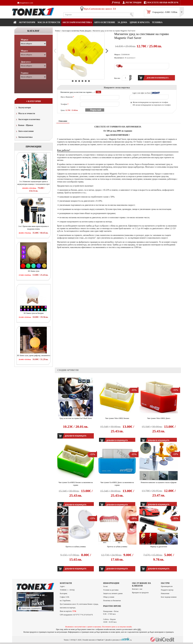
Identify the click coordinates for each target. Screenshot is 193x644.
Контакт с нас (137, 589)
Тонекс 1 (58, 31)
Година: (25, 73)
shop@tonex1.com (25, 3)
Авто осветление (105, 22)
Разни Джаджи (85, 31)
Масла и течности (25, 114)
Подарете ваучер (167, 590)
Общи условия (109, 597)
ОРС (139, 629)
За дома (122, 22)
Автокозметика (24, 137)
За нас (105, 586)
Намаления (165, 593)
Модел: (24, 51)
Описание (63, 121)
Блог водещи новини (169, 597)
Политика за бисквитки (112, 601)
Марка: (25, 40)
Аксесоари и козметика (77, 22)
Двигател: (26, 62)
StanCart (100, 640)
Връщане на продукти (140, 593)
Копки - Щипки (24, 126)
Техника (157, 22)
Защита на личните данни (113, 593)
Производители (167, 586)
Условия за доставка (111, 590)
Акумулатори (27, 22)
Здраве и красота (140, 22)
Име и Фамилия (67, 97)
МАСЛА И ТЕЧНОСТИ (49, 22)
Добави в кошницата (76, 436)
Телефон (65, 104)
